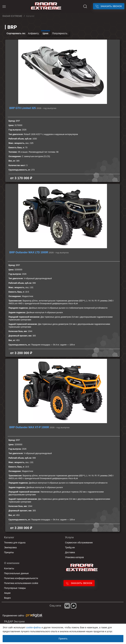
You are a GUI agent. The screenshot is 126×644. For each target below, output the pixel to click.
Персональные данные (16, 573)
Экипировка (10, 547)
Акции (7, 593)
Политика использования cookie (21, 583)
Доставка (70, 552)
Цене (45, 33)
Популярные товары (15, 588)
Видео (7, 598)
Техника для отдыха (15, 543)
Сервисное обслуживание (79, 543)
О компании (12, 563)
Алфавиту (33, 33)
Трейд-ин (70, 547)
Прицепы (9, 552)
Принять (63, 639)
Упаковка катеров (74, 557)
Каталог (9, 537)
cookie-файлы (34, 627)
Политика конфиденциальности (21, 578)
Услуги (69, 537)
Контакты (9, 568)
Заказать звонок (109, 6)
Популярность (60, 33)
